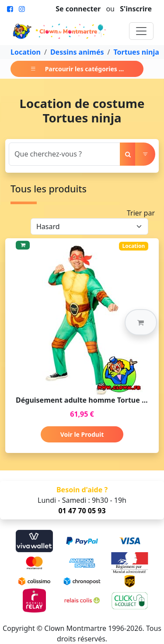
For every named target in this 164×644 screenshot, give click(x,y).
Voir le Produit (82, 434)
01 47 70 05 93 (82, 511)
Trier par (141, 213)
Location (26, 52)
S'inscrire (136, 9)
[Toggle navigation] (141, 31)
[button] (141, 322)
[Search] (65, 154)
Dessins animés (77, 52)
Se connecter (78, 9)
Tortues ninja (136, 52)
